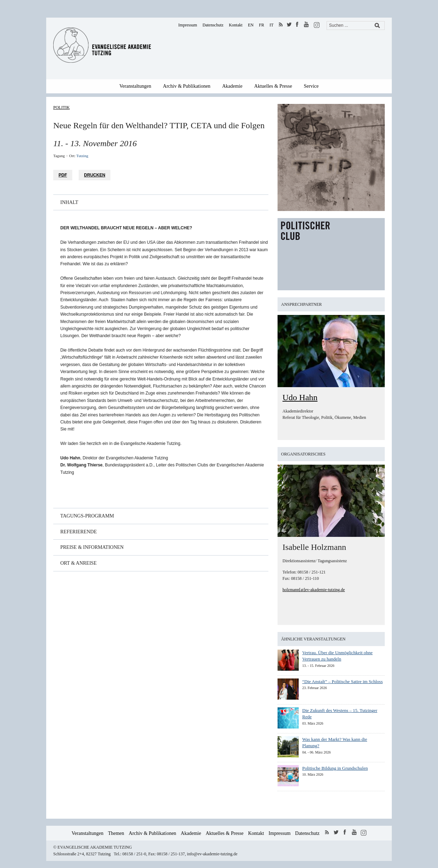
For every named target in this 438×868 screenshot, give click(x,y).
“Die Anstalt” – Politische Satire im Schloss (342, 681)
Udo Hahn (300, 397)
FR (261, 25)
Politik (62, 107)
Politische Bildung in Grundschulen (335, 768)
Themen (116, 833)
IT (271, 25)
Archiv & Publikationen (187, 86)
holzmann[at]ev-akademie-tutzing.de (314, 590)
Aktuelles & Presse (273, 86)
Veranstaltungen (135, 86)
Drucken (95, 175)
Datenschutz (213, 25)
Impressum (188, 25)
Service (311, 86)
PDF (63, 175)
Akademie (232, 86)
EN (251, 25)
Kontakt (236, 25)
